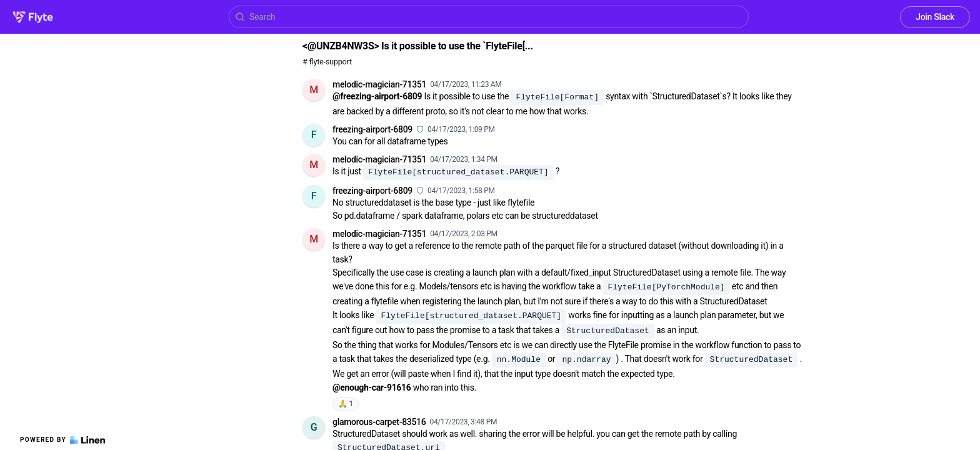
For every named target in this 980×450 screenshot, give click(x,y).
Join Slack (935, 17)
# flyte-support (327, 62)
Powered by (62, 440)
